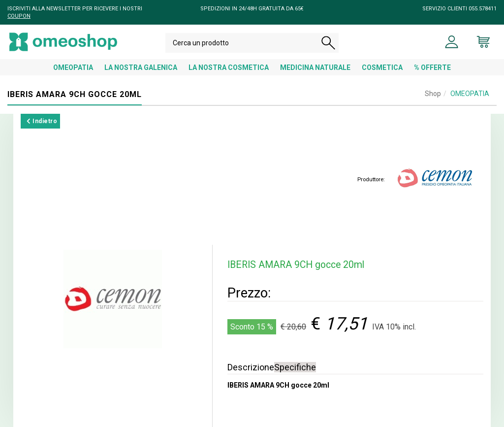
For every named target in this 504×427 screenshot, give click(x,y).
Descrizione (251, 367)
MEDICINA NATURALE (315, 67)
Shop (433, 94)
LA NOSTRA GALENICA (141, 67)
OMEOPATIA (73, 67)
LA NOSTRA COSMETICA (229, 67)
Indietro (42, 121)
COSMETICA (382, 67)
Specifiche (295, 367)
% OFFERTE (432, 67)
